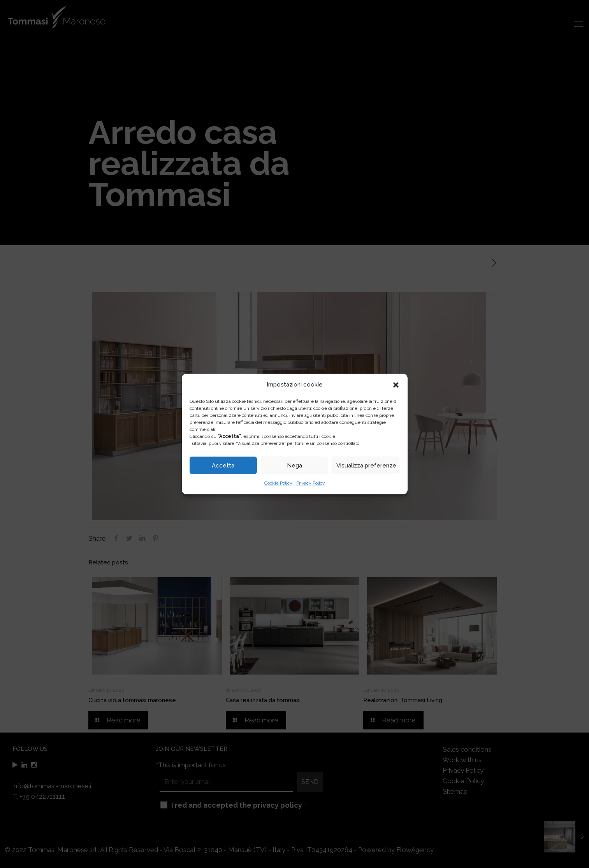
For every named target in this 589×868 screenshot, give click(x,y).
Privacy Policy (311, 483)
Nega (294, 466)
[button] (396, 385)
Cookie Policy (278, 483)
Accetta (223, 466)
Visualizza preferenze (366, 466)
